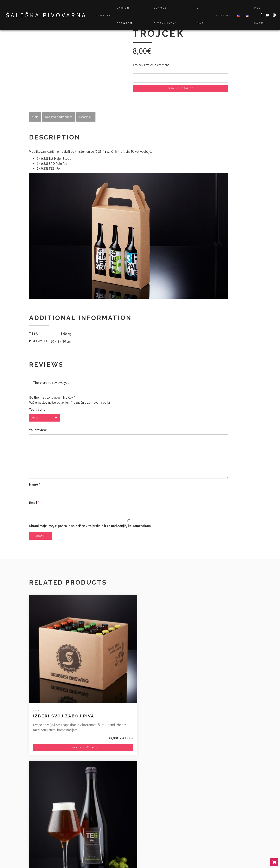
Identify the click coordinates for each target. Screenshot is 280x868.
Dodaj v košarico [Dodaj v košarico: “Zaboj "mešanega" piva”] (217, 709)
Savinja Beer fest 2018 (49, 826)
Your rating (37, 411)
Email (34, 504)
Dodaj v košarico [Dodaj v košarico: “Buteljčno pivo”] (140, 704)
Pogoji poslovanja (194, 836)
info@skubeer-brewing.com (49, 772)
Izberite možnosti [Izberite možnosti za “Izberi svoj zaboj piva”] (63, 719)
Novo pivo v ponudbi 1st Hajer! (55, 811)
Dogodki (190, 806)
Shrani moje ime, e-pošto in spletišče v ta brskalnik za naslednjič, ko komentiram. (90, 527)
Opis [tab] (35, 119)
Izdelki (104, 15)
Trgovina (222, 15)
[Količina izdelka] (180, 80)
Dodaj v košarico (180, 90)
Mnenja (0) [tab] (86, 119)
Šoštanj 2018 (42, 831)
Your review (39, 432)
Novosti (190, 811)
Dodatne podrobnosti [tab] (59, 119)
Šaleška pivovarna (46, 15)
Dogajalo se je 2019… (48, 806)
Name (35, 486)
